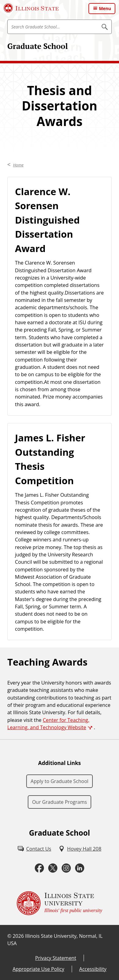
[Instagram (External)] (66, 868)
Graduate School (38, 46)
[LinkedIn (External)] (80, 868)
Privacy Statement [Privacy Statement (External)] (56, 958)
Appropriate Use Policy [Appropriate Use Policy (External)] (38, 969)
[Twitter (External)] (53, 868)
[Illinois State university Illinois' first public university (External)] (60, 903)
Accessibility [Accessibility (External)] (93, 969)
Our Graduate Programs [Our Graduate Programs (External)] (60, 802)
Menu (105, 8)
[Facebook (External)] (39, 868)
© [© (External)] (9, 936)
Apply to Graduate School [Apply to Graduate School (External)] (59, 781)
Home (18, 165)
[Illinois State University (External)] (31, 8)
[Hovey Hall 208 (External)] (80, 849)
